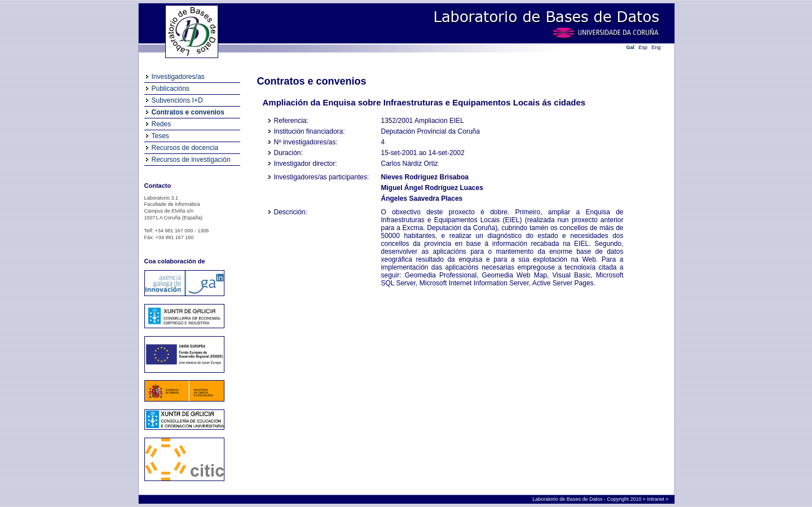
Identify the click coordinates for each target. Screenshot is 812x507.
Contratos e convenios (188, 112)
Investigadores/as (178, 77)
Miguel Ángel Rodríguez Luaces (432, 188)
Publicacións (171, 89)
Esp (643, 47)
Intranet (656, 499)
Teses (160, 136)
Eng (656, 47)
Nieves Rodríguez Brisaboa (425, 177)
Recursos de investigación (191, 160)
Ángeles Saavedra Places (422, 199)
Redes (162, 124)
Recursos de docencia (185, 148)
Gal (631, 47)
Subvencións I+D (177, 100)
